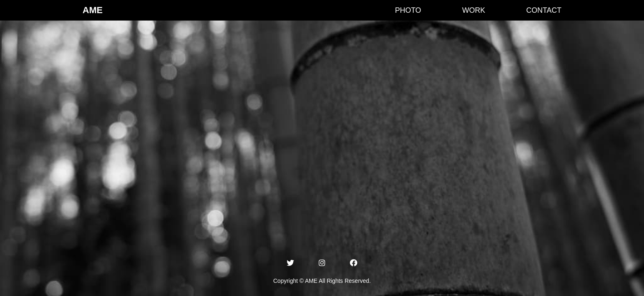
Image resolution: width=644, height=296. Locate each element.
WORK (474, 10)
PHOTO (408, 10)
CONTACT (544, 10)
